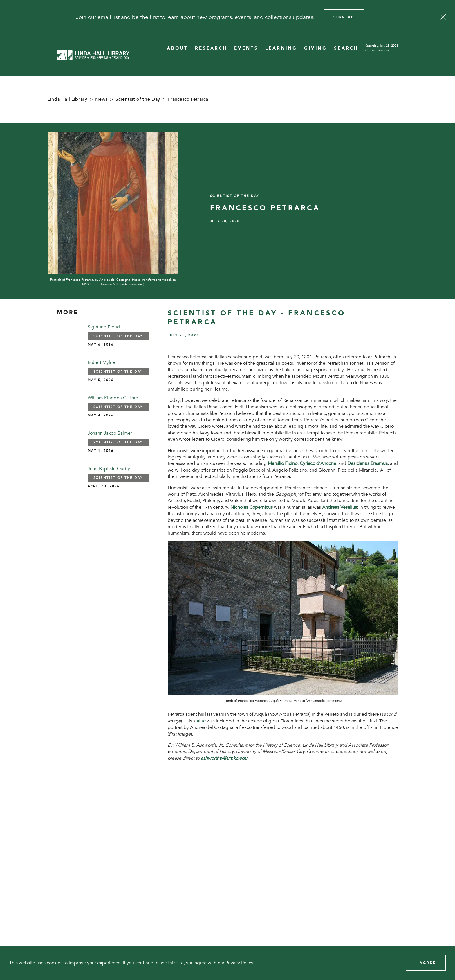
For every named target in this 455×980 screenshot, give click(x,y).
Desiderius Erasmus (368, 463)
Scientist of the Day (138, 99)
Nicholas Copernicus (252, 507)
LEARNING (281, 48)
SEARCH (346, 48)
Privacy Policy (239, 963)
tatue (201, 721)
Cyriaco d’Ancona (318, 463)
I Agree (426, 963)
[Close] (443, 17)
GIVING (316, 48)
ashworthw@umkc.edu (224, 758)
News (102, 99)
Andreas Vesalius (340, 507)
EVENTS (246, 48)
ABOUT (177, 48)
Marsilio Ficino (283, 463)
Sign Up (344, 17)
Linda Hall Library (67, 99)
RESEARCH (211, 48)
